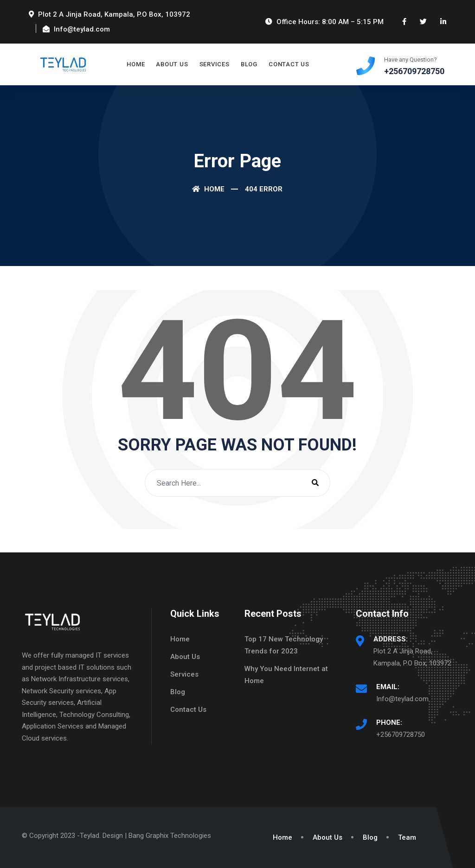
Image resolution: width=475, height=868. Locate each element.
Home (136, 64)
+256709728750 (401, 735)
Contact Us (289, 64)
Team (407, 837)
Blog (249, 64)
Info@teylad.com (402, 699)
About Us (172, 64)
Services (215, 64)
